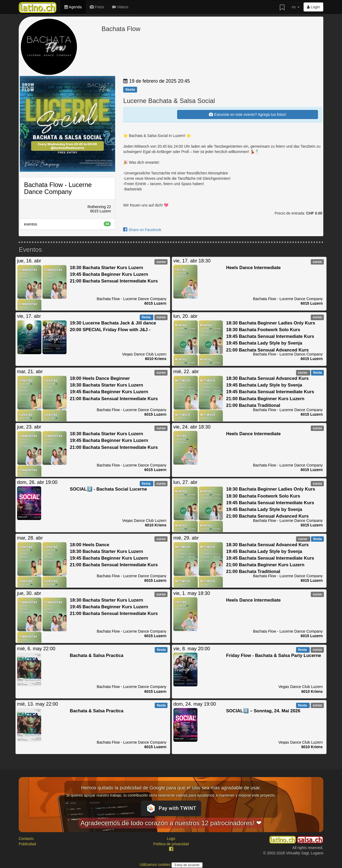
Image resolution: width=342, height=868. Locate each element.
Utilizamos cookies (156, 865)
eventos (67, 224)
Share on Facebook (142, 230)
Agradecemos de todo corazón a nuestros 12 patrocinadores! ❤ (171, 823)
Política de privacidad (171, 844)
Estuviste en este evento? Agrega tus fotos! (247, 114)
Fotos (97, 7)
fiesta (130, 89)
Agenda (73, 7)
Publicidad (27, 844)
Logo (171, 839)
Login (313, 7)
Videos (120, 7)
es (296, 7)
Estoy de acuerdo (187, 865)
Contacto (26, 839)
